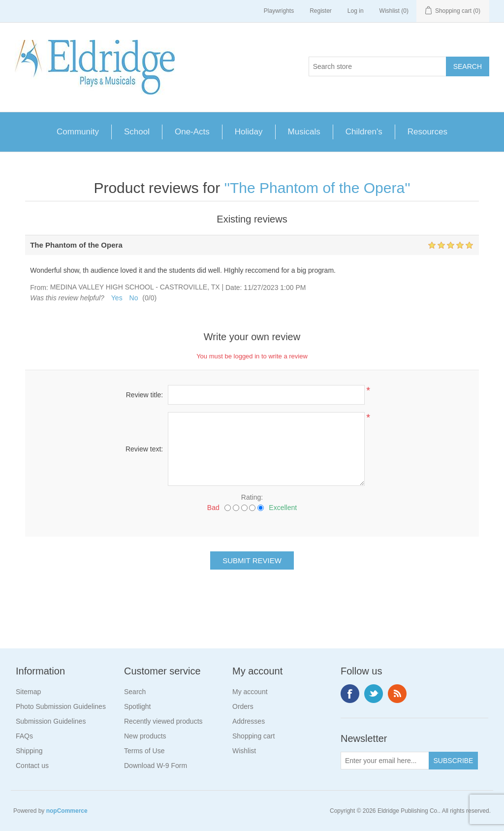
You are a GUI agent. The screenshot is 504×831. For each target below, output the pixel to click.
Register (321, 11)
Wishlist (244, 751)
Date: (234, 288)
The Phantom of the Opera (317, 188)
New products (145, 736)
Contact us (32, 766)
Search (135, 692)
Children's (364, 132)
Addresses (249, 721)
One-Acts (192, 132)
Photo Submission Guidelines (61, 706)
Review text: (144, 449)
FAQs (24, 736)
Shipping (29, 751)
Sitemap (28, 692)
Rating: (252, 497)
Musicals (304, 132)
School (137, 132)
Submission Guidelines (51, 721)
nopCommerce (67, 811)
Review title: (144, 395)
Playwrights (279, 11)
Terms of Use (144, 751)
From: (39, 288)
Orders (243, 706)
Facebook (350, 694)
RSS (397, 694)
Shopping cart (253, 736)
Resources (427, 132)
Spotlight (137, 706)
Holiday (249, 132)
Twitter (374, 694)
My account (250, 692)
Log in (356, 11)
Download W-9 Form (156, 766)
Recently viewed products (163, 721)
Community (78, 132)
